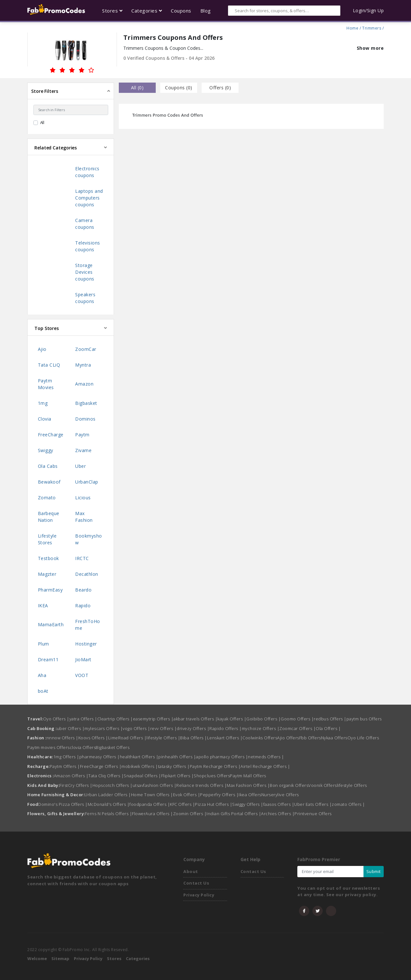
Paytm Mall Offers (248, 776)
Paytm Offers (65, 766)
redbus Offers (330, 719)
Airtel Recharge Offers (265, 766)
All (42, 122)
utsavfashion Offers (155, 785)
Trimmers (372, 27)
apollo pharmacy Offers (222, 757)
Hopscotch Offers (113, 785)
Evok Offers (187, 795)
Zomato (47, 498)
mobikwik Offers (140, 766)
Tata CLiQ (49, 365)
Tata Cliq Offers (106, 776)
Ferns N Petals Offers (109, 814)
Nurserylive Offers (280, 795)
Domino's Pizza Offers (63, 804)
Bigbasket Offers (113, 747)
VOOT (82, 675)
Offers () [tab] (220, 88)
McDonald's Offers (109, 804)
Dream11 (48, 659)
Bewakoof (49, 482)
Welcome (37, 958)
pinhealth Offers (177, 757)
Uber (80, 466)
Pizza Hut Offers (214, 804)
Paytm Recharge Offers (215, 766)
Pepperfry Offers (219, 795)
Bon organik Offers (289, 785)
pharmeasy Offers (100, 757)
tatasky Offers (174, 766)
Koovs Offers (93, 738)
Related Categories (56, 148)
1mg (43, 403)
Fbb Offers (310, 738)
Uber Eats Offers (313, 804)
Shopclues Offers (212, 776)
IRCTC (82, 558)
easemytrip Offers (153, 719)
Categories (138, 958)
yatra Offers (83, 719)
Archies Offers (278, 814)
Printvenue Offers (313, 814)
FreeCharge (51, 435)
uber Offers (71, 728)
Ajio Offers (288, 738)
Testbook (48, 558)
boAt (43, 691)
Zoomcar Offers (297, 728)
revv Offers (164, 728)
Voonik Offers (323, 785)
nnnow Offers (62, 738)
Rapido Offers (226, 728)
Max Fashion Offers (248, 785)
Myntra (83, 365)
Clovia (45, 419)
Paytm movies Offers (48, 747)
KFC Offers (182, 804)
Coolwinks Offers (260, 738)
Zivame (83, 450)
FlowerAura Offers (153, 814)
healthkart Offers (139, 757)
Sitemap (60, 958)
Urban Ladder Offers (108, 795)
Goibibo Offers (263, 719)
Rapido (83, 606)
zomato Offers (348, 804)
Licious (83, 498)
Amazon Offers (71, 776)
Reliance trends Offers (201, 785)
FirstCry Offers (76, 785)
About (191, 871)
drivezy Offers (193, 728)
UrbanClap (87, 482)
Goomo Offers (297, 719)
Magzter (47, 574)
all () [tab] (137, 88)
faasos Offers (279, 804)
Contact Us (196, 883)
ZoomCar (86, 349)
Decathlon (87, 574)
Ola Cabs (48, 466)
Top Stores (47, 328)
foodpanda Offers (150, 804)
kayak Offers (232, 719)
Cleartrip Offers (115, 719)
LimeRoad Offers (127, 738)
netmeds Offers (266, 757)
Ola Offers (328, 728)
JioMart (83, 659)
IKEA (43, 606)
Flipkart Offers (178, 776)
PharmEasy (50, 590)
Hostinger (86, 644)
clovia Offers (83, 747)
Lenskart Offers (225, 738)
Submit (374, 871)
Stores (114, 958)
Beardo (83, 590)
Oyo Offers (56, 719)
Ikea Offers (250, 795)
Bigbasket (86, 403)
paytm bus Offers (364, 719)
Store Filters (45, 91)
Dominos (85, 419)
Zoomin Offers (190, 814)
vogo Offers (136, 728)
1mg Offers (66, 757)
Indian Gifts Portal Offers (234, 814)
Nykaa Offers (334, 738)
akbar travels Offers (195, 719)
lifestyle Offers (163, 738)
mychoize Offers (261, 728)
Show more (370, 48)
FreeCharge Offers (101, 766)
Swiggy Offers (248, 804)
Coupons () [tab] (179, 88)
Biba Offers (194, 738)
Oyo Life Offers (363, 738)
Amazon (84, 384)
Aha (42, 675)
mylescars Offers (104, 728)
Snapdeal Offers (142, 776)
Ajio (42, 349)
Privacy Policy (199, 895)
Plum (44, 644)
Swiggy (46, 450)
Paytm (82, 435)
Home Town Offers (152, 795)
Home (352, 27)
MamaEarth (51, 624)
